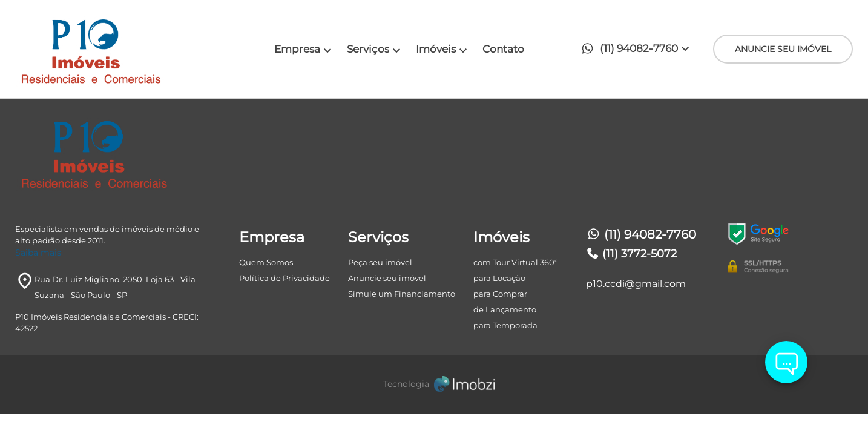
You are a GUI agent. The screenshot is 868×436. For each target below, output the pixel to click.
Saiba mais (38, 253)
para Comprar (500, 294)
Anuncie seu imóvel (387, 278)
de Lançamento (505, 309)
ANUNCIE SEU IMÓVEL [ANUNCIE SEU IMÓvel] (783, 49)
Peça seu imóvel (380, 262)
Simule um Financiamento (402, 294)
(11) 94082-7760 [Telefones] (641, 234)
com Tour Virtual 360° (515, 262)
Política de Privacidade (284, 278)
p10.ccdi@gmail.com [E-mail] (636, 284)
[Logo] (120, 49)
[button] (639, 49)
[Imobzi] (434, 384)
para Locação (499, 278)
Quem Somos (266, 262)
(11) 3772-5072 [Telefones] (632, 254)
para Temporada (505, 325)
